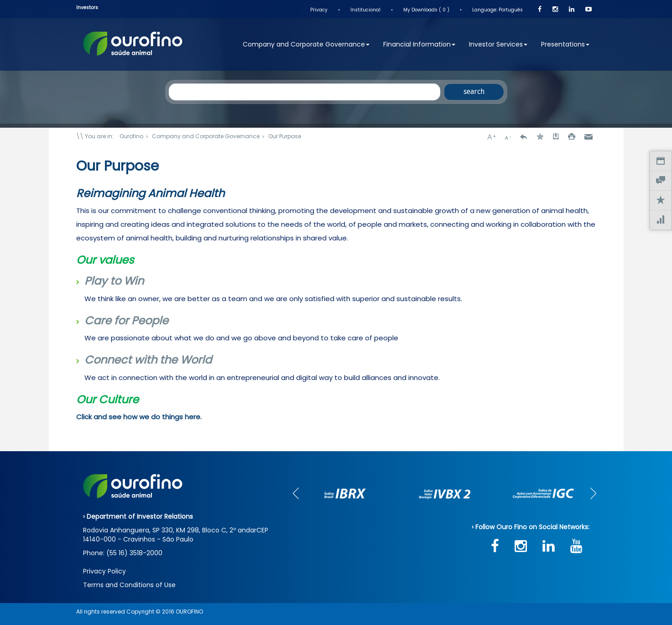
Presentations (565, 44)
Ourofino (131, 136)
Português (511, 10)
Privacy (319, 10)
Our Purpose (285, 136)
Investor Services (498, 44)
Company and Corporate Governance (306, 44)
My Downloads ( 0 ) (426, 10)
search (474, 91)
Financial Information (419, 44)
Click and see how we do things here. (139, 417)
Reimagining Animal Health (150, 193)
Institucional (365, 10)
